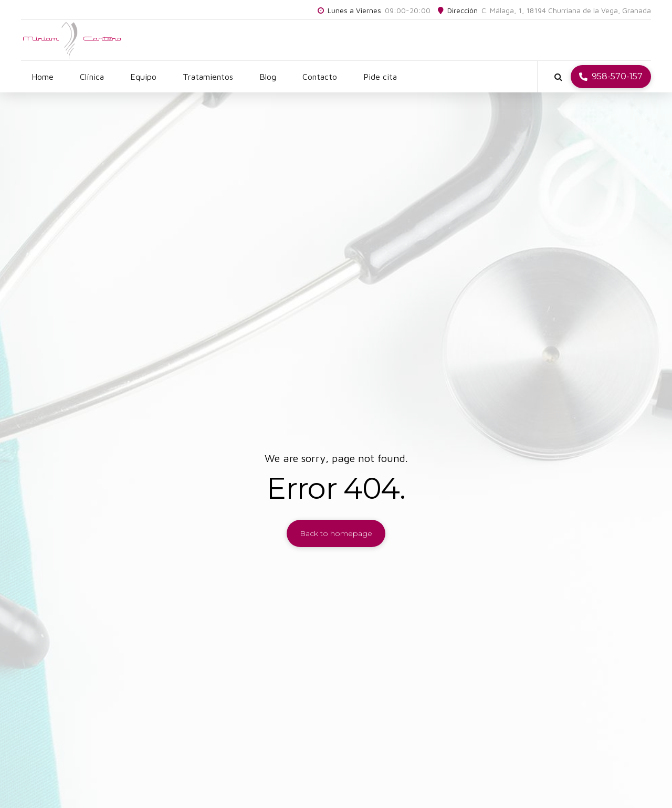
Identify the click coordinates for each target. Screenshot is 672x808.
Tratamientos (208, 77)
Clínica (92, 77)
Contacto (320, 77)
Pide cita (380, 77)
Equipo (143, 77)
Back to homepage (336, 533)
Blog (268, 77)
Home (43, 77)
